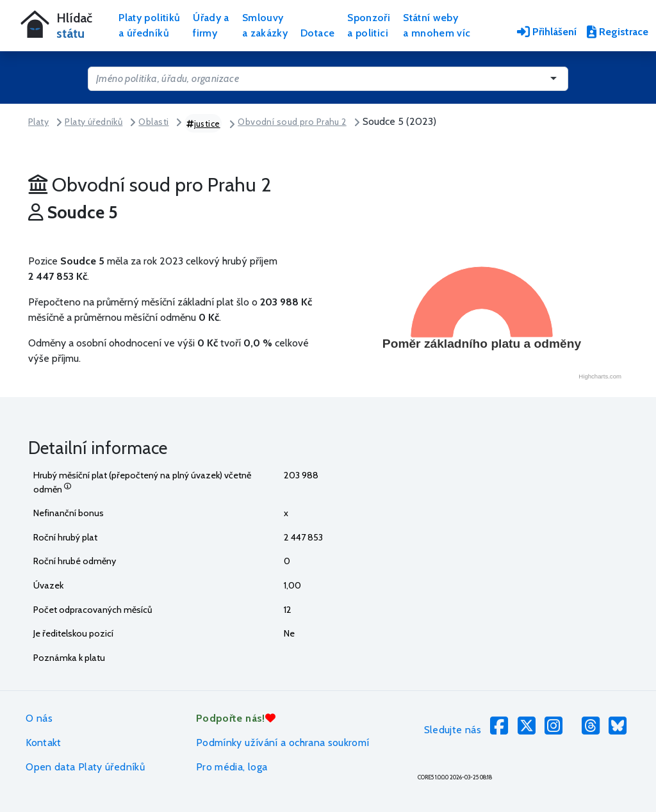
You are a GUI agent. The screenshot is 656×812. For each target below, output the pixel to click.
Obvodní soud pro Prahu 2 (292, 122)
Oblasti (153, 122)
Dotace (317, 33)
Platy (38, 122)
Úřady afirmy (211, 25)
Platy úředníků (94, 122)
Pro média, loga (232, 767)
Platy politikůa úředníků (149, 25)
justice (203, 124)
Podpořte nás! (236, 718)
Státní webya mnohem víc (437, 25)
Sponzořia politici (369, 25)
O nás (39, 718)
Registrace (618, 32)
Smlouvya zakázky (265, 25)
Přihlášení (547, 32)
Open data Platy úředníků (85, 767)
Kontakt (44, 743)
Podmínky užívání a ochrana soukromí (283, 743)
